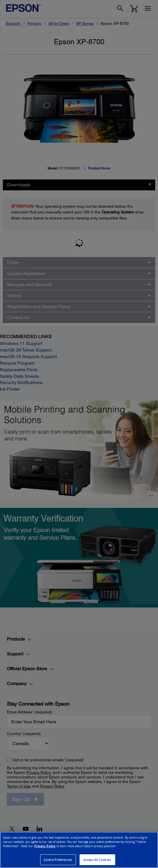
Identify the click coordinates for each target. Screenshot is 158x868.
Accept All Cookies (97, 860)
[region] (79, 850)
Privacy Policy (45, 846)
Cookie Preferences (58, 860)
